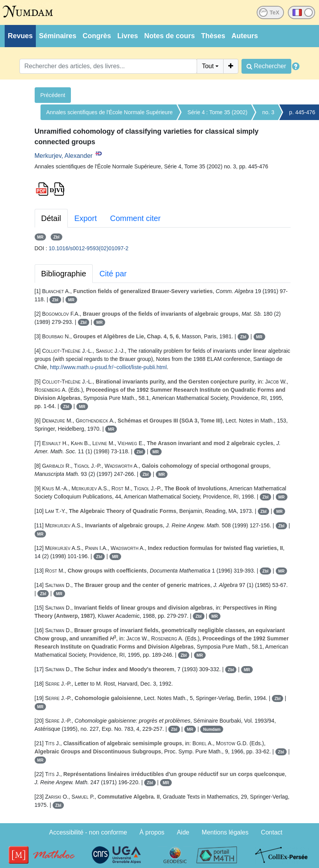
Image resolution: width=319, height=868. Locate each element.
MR (40, 237)
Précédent (53, 95)
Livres (128, 36)
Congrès (97, 36)
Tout (208, 66)
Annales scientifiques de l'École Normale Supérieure (110, 112)
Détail (51, 218)
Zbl (56, 237)
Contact (272, 832)
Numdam (212, 729)
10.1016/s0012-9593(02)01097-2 (89, 248)
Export (86, 218)
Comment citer (135, 218)
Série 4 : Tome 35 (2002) (217, 112)
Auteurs (245, 36)
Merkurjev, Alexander (64, 156)
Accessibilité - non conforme (88, 832)
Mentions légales (225, 832)
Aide (183, 832)
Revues (20, 36)
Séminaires (58, 36)
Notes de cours (169, 36)
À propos (152, 832)
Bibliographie (64, 274)
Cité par (113, 274)
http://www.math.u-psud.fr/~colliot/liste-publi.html (108, 367)
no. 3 (268, 112)
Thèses (213, 36)
